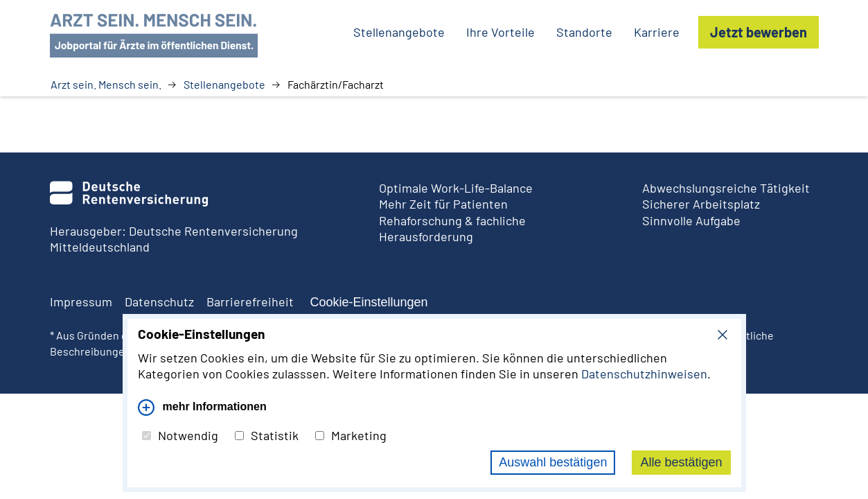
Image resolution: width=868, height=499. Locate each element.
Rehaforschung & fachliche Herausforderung (452, 228)
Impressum (81, 301)
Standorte (584, 32)
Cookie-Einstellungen (369, 302)
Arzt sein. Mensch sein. (106, 85)
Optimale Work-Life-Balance (456, 188)
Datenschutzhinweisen (644, 374)
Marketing (351, 435)
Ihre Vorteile (501, 32)
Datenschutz (159, 301)
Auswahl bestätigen (553, 462)
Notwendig (180, 435)
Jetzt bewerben (759, 32)
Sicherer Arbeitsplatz (701, 204)
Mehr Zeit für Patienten (443, 204)
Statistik (267, 435)
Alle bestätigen (681, 462)
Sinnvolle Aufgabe (691, 220)
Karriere (657, 32)
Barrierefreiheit (250, 301)
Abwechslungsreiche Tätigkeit (726, 188)
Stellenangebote (224, 85)
